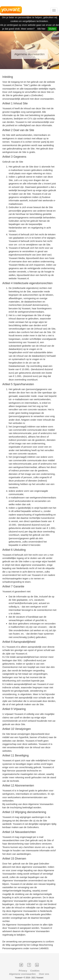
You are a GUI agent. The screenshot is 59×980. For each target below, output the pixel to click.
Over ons (44, 974)
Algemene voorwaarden (22, 974)
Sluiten (52, 29)
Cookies (35, 971)
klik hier (41, 29)
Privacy (23, 971)
